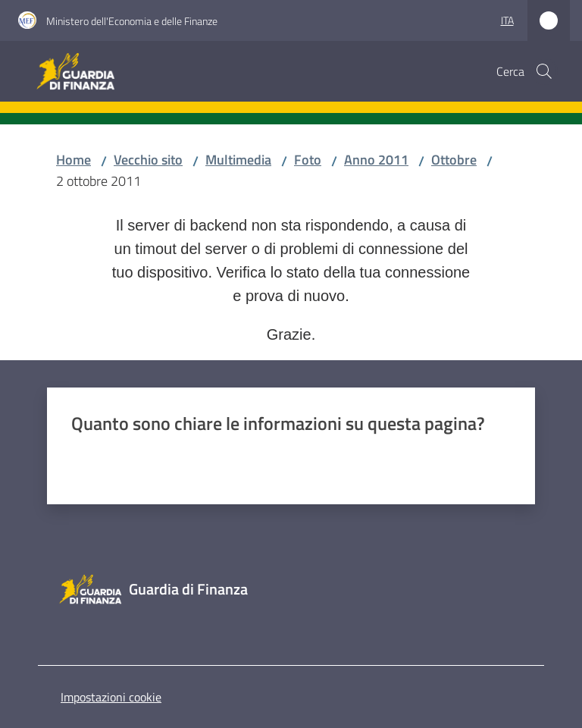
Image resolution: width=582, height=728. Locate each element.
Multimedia (238, 160)
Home (74, 160)
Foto (308, 160)
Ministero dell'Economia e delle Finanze (132, 21)
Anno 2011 (376, 160)
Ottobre (454, 160)
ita (507, 20)
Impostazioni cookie (111, 697)
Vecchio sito (148, 160)
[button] (544, 71)
